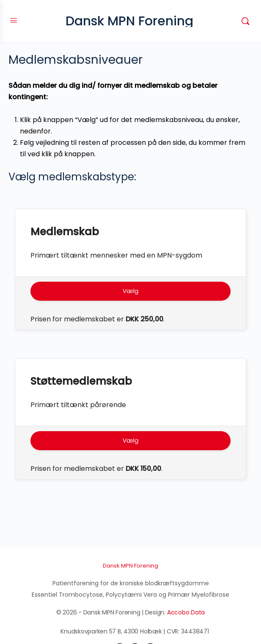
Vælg (131, 291)
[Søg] (245, 21)
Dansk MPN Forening (129, 21)
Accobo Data (186, 612)
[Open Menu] (14, 20)
